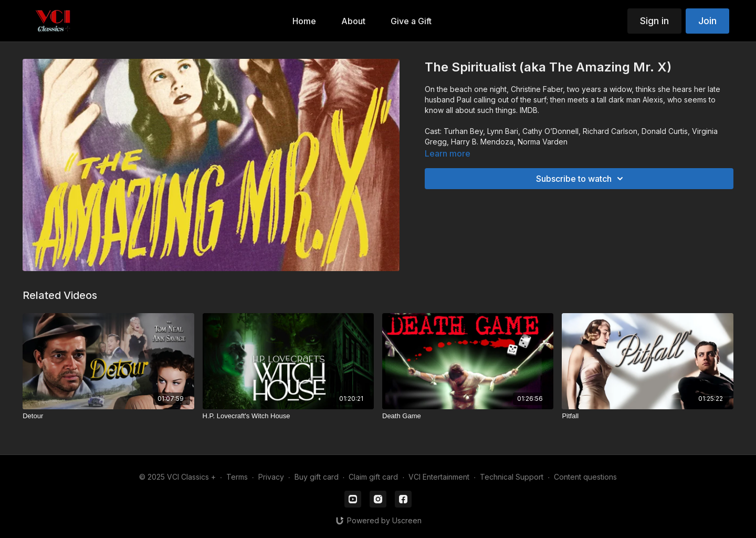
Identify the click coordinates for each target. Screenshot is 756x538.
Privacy (271, 477)
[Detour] (108, 416)
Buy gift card (317, 477)
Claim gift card (373, 477)
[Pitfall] (647, 416)
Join (707, 21)
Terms (237, 477)
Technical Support (512, 477)
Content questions (585, 477)
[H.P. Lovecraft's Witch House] (288, 416)
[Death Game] (468, 416)
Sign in (654, 21)
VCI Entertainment (439, 477)
